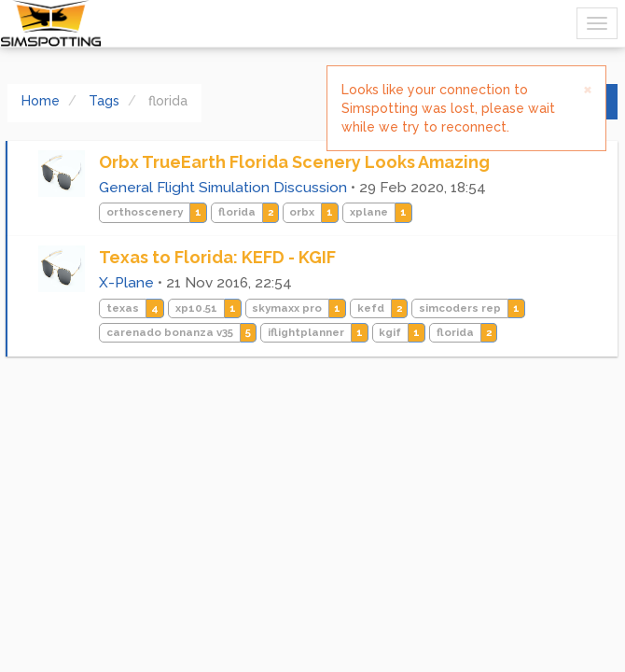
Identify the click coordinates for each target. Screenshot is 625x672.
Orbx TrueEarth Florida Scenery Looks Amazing (294, 162)
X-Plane (126, 283)
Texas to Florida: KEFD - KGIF (217, 257)
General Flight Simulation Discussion (223, 188)
